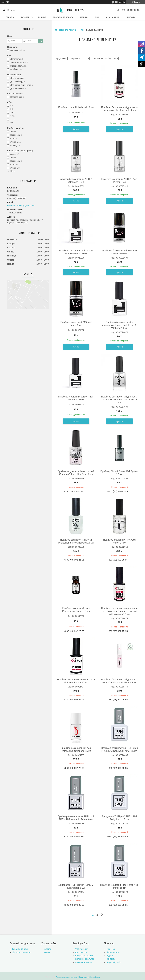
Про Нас (111, 949)
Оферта (48, 949)
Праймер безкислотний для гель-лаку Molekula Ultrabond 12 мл (119, 109)
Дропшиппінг (81, 952)
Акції (97, 17)
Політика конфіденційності (89, 977)
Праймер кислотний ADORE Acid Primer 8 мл (119, 181)
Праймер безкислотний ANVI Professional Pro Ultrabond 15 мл (76, 541)
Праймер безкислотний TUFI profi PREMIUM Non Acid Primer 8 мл (76, 818)
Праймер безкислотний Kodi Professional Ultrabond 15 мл (76, 749)
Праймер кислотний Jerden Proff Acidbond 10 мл (76, 398)
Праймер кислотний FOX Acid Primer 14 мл (119, 541)
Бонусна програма (84, 956)
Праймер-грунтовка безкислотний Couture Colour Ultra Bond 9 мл (76, 473)
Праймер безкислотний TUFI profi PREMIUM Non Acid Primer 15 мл (119, 749)
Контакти (131, 17)
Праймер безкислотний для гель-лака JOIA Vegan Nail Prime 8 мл (119, 681)
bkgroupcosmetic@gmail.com (21, 205)
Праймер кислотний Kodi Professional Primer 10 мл (76, 610)
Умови (47, 952)
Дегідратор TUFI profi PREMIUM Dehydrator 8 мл (76, 886)
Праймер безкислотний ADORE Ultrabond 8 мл (76, 181)
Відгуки (110, 956)
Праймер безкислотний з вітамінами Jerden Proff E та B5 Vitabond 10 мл (119, 325)
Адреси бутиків (114, 962)
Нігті (81, 30)
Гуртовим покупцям (84, 959)
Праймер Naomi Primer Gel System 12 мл (119, 473)
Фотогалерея (113, 952)
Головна (10, 17)
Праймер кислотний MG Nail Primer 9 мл (76, 324)
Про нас (42, 17)
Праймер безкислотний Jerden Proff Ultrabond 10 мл (76, 252)
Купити (76, 129)
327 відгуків (120, 2)
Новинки (84, 17)
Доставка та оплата (63, 17)
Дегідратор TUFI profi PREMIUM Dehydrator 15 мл (119, 818)
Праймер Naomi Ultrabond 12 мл (76, 107)
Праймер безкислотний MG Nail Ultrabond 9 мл (119, 252)
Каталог (25, 17)
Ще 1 (12, 123)
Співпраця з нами (84, 962)
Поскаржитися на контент (66, 977)
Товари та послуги (68, 30)
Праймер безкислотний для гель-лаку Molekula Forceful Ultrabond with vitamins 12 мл (119, 611)
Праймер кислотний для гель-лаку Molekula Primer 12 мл (76, 681)
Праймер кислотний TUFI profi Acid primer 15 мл (119, 886)
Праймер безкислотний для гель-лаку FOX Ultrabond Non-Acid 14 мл (119, 400)
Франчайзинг (113, 17)
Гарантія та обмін (21, 949)
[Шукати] (4, 10)
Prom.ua (86, 975)
